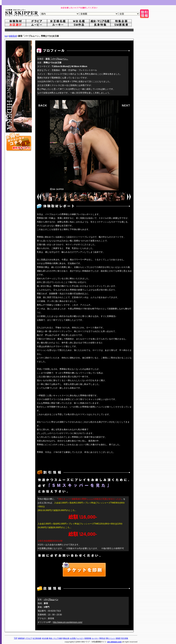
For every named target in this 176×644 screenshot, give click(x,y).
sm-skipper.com (114, 642)
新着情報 (88, 638)
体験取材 (13, 36)
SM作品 (102, 638)
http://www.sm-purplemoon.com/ (68, 622)
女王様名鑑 (37, 638)
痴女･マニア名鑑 (55, 638)
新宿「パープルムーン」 (57, 59)
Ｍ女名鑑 (45, 638)
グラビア (29, 638)
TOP (16, 638)
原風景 (118, 638)
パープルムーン (51, 600)
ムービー (80, 638)
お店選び (73, 638)
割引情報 (125, 638)
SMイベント (110, 638)
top (6, 36)
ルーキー (95, 638)
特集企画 (66, 638)
